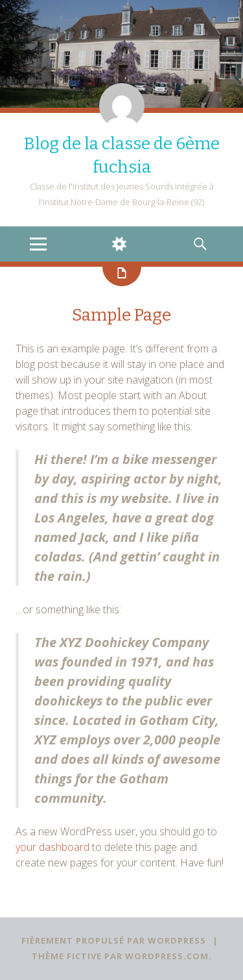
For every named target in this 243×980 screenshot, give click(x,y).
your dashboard (52, 847)
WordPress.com (167, 956)
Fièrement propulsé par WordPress (114, 940)
